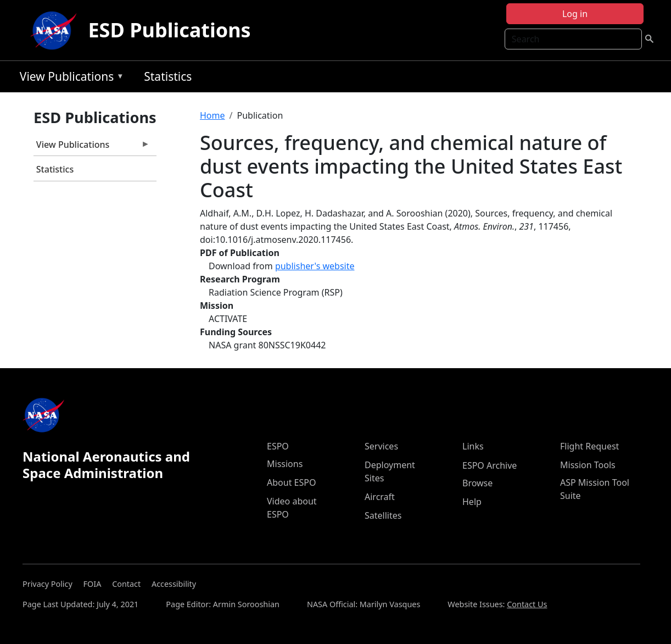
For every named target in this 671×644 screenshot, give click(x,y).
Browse (477, 483)
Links (473, 446)
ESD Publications (169, 30)
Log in (575, 14)
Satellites (383, 515)
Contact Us (527, 604)
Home (213, 115)
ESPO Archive (490, 465)
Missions (285, 464)
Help (472, 502)
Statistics (168, 76)
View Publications (69, 78)
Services (381, 446)
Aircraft (380, 497)
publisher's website (315, 266)
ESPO (278, 446)
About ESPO (291, 482)
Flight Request (589, 446)
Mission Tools (588, 465)
